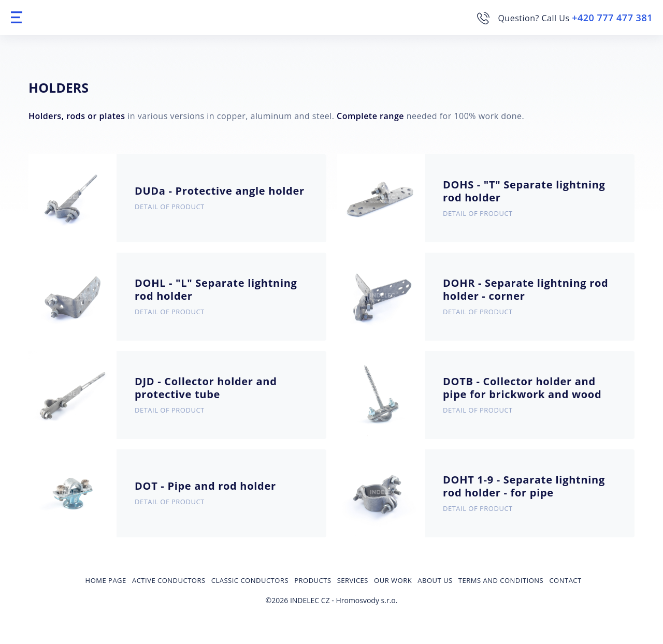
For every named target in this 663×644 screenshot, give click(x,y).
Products (313, 580)
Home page (106, 580)
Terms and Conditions (501, 580)
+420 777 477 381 (612, 18)
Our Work (393, 580)
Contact (565, 580)
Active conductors (169, 580)
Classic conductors (250, 580)
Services (353, 580)
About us (435, 580)
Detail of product (170, 207)
